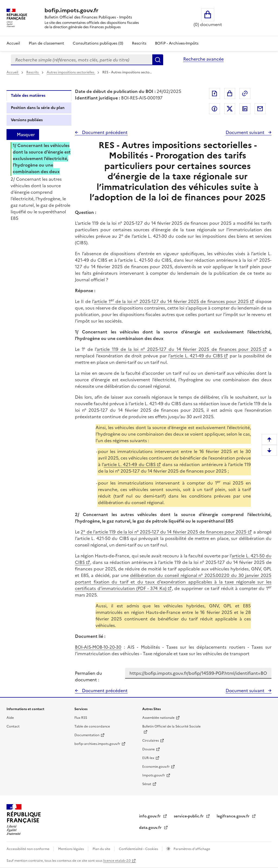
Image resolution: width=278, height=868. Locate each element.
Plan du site (102, 849)
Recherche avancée (203, 59)
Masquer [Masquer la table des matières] (26, 135)
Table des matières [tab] (28, 96)
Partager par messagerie (260, 109)
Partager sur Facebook (214, 109)
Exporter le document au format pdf (214, 93)
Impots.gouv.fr (154, 775)
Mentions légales (71, 849)
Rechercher (158, 60)
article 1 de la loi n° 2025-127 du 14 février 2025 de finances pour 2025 (171, 301)
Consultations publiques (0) (98, 43)
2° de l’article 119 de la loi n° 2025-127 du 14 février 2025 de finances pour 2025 (164, 532)
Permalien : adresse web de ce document (245, 93)
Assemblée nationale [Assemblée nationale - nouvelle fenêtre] (158, 718)
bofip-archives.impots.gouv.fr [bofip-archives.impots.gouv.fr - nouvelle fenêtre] (97, 744)
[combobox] (82, 60)
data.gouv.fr (151, 828)
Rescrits (139, 43)
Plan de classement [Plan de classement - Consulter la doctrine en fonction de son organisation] (46, 43)
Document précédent (104, 132)
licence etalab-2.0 (117, 861)
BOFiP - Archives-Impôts (177, 43)
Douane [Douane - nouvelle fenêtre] (149, 749)
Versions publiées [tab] (27, 120)
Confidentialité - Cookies (139, 849)
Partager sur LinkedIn (245, 109)
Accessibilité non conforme (28, 849)
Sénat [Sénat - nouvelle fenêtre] (147, 784)
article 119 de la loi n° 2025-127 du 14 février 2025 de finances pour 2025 (179, 349)
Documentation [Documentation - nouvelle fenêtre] (87, 735)
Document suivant (246, 132)
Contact (13, 726)
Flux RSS (81, 718)
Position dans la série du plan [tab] (38, 108)
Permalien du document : (89, 676)
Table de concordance (92, 726)
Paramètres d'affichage (191, 849)
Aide (10, 718)
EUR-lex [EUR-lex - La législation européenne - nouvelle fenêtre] (148, 758)
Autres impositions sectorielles (71, 72)
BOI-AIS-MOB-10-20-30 (98, 647)
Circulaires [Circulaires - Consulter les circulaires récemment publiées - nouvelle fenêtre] (151, 741)
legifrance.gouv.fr (234, 816)
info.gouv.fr (150, 816)
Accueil (13, 43)
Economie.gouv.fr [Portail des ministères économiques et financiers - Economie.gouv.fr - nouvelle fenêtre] (156, 767)
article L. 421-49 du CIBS (196, 356)
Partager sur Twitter (230, 109)
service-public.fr (189, 816)
